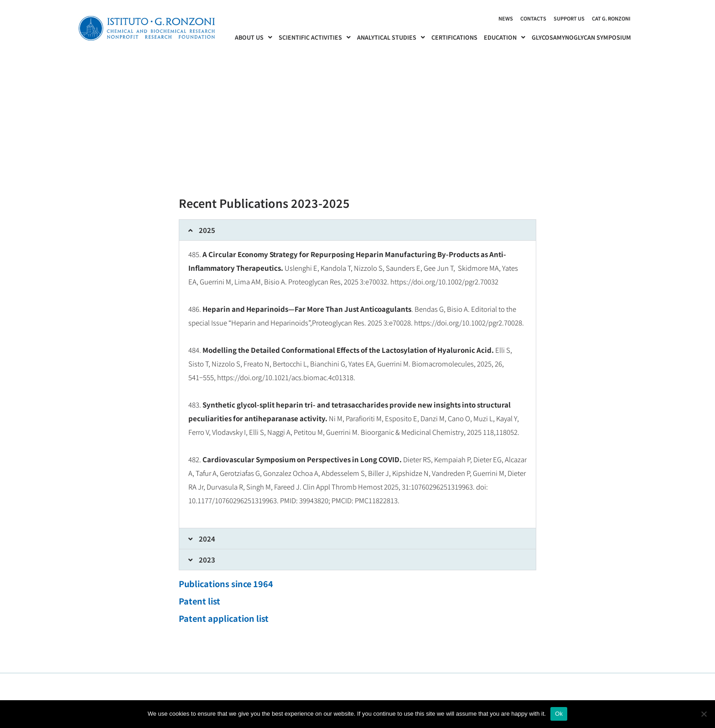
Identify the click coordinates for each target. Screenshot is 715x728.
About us (254, 37)
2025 (207, 230)
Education (505, 37)
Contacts (533, 18)
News (506, 18)
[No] (704, 714)
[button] (357, 230)
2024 (207, 539)
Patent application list (224, 618)
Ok (559, 714)
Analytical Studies (391, 37)
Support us (569, 18)
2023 (207, 560)
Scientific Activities (315, 37)
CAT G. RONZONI (611, 18)
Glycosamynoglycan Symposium (581, 37)
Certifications (454, 37)
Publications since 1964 (226, 583)
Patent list (199, 601)
